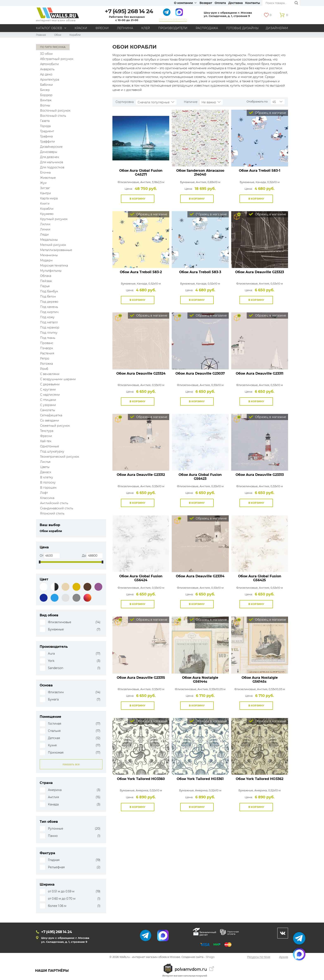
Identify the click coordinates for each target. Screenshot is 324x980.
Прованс (47, 343)
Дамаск (46, 472)
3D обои (46, 54)
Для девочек (50, 157)
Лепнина (125, 28)
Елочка (45, 173)
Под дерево (49, 302)
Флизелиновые (60, 622)
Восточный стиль (53, 116)
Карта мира (49, 198)
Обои (58, 35)
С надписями (50, 395)
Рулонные (56, 829)
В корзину (138, 199)
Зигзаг (45, 188)
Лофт (44, 493)
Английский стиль (54, 503)
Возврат (206, 3)
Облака (46, 276)
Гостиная (55, 724)
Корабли (47, 209)
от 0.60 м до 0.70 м (62, 899)
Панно (53, 836)
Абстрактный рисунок (57, 59)
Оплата (220, 3)
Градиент (47, 131)
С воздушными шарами (58, 379)
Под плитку (49, 333)
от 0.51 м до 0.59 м (61, 891)
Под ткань (48, 338)
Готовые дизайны (242, 28)
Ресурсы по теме (259, 957)
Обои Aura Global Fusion (141, 173)
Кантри (46, 193)
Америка (55, 790)
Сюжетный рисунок (55, 426)
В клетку (47, 477)
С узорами (48, 405)
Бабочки (46, 85)
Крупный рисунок (54, 219)
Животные (48, 178)
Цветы (45, 467)
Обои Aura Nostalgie (200, 680)
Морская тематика (54, 266)
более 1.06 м (57, 906)
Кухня (52, 745)
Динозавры (49, 152)
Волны (45, 105)
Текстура (47, 431)
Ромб (44, 369)
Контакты (253, 3)
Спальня (54, 731)
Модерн (46, 260)
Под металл (49, 322)
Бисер (45, 90)
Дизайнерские (51, 147)
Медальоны (49, 240)
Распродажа (207, 28)
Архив (284, 957)
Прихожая (56, 753)
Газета (45, 121)
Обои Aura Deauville (260, 272)
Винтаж (46, 100)
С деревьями (50, 384)
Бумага (53, 700)
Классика (47, 498)
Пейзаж (46, 281)
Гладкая (54, 860)
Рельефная (56, 867)
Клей (146, 28)
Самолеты (48, 410)
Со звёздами (50, 420)
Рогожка (46, 364)
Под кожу (47, 317)
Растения (47, 353)
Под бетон (48, 297)
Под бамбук (49, 291)
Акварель (47, 69)
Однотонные (50, 446)
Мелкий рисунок (53, 245)
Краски (81, 28)
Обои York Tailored (141, 779)
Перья (45, 286)
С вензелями (50, 374)
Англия (53, 797)
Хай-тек (46, 441)
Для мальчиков (52, 162)
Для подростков (52, 167)
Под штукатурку (52, 451)
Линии (45, 229)
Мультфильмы (51, 271)
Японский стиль (52, 513)
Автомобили (49, 64)
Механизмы (49, 255)
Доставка (236, 3)
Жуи (43, 183)
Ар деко (46, 74)
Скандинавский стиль (57, 508)
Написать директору (173, 19)
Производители (173, 28)
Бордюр (46, 95)
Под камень (49, 307)
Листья (45, 462)
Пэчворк (47, 348)
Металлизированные (56, 250)
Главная (41, 35)
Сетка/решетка (51, 415)
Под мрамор (50, 327)
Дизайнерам (277, 28)
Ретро (45, 358)
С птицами (48, 400)
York (51, 661)
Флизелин (56, 692)
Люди (44, 235)
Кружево (47, 214)
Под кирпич (49, 312)
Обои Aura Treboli (260, 171)
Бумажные (56, 629)
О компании (183, 3)
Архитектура (50, 80)
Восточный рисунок (55, 111)
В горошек (48, 488)
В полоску (48, 482)
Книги (45, 204)
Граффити (48, 142)
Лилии (45, 224)
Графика (46, 136)
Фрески (102, 28)
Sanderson (56, 668)
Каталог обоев (49, 28)
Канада (53, 804)
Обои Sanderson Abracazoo (200, 173)
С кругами (48, 389)
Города (45, 126)
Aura (51, 654)
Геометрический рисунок (60, 457)
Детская (54, 738)
